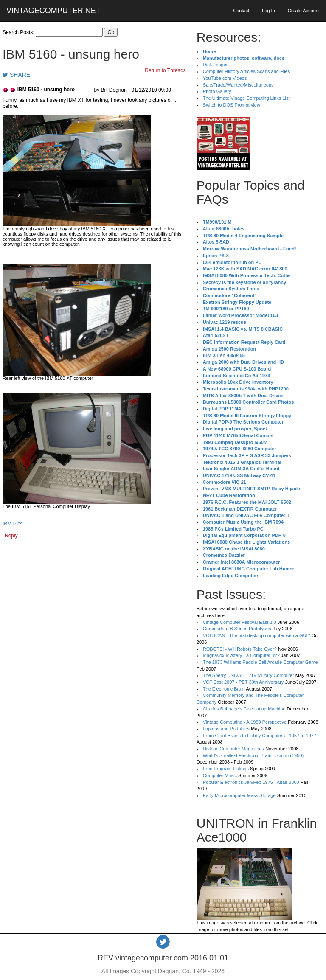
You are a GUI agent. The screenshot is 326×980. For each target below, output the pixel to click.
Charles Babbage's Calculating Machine (244, 709)
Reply (11, 536)
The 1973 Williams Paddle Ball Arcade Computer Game (260, 662)
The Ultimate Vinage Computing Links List (246, 98)
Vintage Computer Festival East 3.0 (240, 622)
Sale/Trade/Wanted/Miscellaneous (238, 85)
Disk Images (216, 65)
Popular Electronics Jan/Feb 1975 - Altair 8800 (251, 782)
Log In (268, 11)
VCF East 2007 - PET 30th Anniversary (243, 682)
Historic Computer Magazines (233, 749)
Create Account (304, 11)
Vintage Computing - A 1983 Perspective (245, 722)
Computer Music (220, 775)
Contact (241, 11)
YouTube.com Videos (225, 78)
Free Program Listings (226, 769)
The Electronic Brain (224, 689)
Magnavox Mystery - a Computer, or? (241, 655)
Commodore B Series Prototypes (237, 629)
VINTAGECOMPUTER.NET (53, 11)
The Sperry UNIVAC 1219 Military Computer (249, 675)
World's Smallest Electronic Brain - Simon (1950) (253, 755)
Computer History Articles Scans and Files (246, 71)
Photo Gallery (217, 91)
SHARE (16, 75)
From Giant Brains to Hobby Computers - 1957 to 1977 (260, 736)
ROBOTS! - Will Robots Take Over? (240, 649)
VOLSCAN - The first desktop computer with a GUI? (257, 635)
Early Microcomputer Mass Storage (239, 795)
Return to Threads (165, 70)
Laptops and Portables (226, 729)
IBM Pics (13, 524)
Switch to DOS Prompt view (232, 105)
